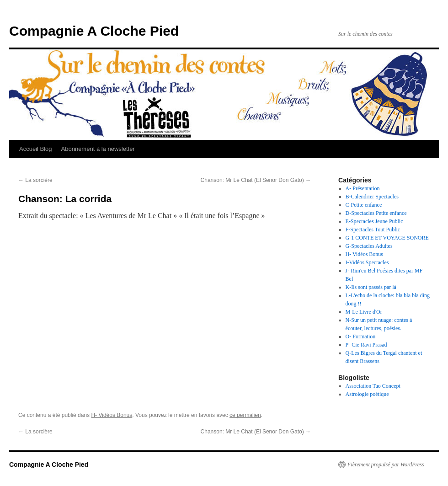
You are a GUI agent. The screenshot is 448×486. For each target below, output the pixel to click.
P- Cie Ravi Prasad (366, 345)
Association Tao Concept (373, 386)
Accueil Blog (36, 149)
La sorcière (35, 180)
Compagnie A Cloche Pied (94, 31)
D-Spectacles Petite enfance (376, 213)
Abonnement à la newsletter (98, 149)
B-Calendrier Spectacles (372, 197)
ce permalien (245, 415)
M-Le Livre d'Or (364, 312)
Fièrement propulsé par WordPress (386, 465)
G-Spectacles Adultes (369, 246)
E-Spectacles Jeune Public (374, 221)
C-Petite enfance (364, 205)
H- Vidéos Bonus (112, 415)
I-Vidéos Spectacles (367, 262)
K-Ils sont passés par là (371, 287)
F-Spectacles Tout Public (373, 230)
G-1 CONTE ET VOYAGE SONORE (387, 238)
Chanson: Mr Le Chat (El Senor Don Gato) (256, 180)
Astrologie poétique (367, 394)
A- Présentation (363, 188)
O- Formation (361, 336)
